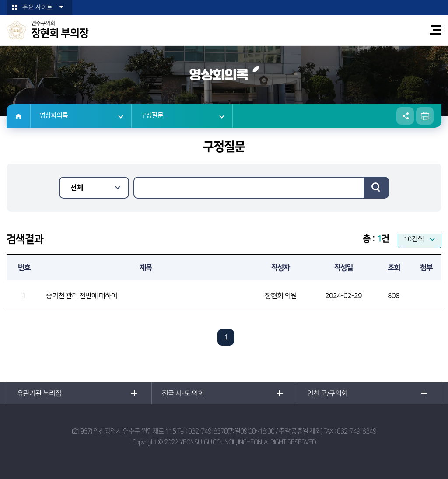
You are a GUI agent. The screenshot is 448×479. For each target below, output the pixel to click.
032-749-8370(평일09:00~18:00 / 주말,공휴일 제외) (255, 431)
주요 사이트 (37, 7)
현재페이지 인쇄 (425, 116)
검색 (376, 188)
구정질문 (152, 116)
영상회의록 (54, 116)
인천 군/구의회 (327, 393)
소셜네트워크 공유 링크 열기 (405, 116)
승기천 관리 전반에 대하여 (82, 296)
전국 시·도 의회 (183, 393)
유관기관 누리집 (39, 393)
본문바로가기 (0, 0)
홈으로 (19, 116)
